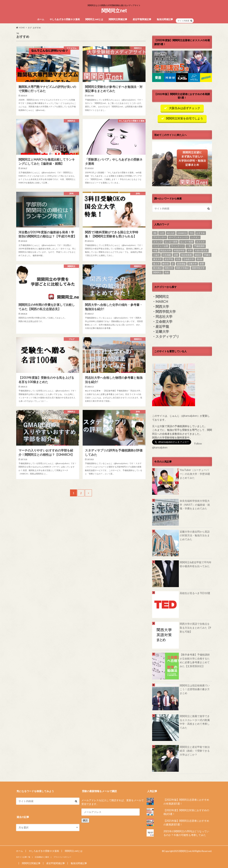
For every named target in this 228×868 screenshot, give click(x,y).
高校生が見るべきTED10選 (195, 593)
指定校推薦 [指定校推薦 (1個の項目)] (186, 255)
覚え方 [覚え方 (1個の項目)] (156, 264)
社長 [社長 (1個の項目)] (178, 259)
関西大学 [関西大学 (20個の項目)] (169, 268)
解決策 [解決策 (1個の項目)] (166, 264)
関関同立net (114, 11)
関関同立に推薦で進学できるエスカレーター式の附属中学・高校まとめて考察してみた (195, 722)
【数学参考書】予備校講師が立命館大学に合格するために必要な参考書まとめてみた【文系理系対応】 (195, 660)
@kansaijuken (190, 416)
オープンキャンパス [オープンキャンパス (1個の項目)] (178, 237)
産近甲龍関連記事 (142, 19)
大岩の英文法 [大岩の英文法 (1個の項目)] (201, 251)
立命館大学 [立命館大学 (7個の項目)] (189, 259)
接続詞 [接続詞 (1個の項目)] (198, 255)
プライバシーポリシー (62, 857)
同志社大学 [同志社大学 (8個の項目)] (166, 251)
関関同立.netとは (94, 19)
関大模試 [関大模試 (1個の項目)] (157, 268)
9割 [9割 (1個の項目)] (155, 233)
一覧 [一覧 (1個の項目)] (189, 246)
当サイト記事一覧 (23, 857)
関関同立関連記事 (118, 19)
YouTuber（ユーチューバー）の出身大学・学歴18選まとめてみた (195, 474)
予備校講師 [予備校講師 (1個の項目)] (199, 246)
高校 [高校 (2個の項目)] (167, 272)
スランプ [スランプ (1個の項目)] (157, 242)
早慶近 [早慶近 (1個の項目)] (207, 255)
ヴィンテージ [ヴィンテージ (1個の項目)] (177, 246)
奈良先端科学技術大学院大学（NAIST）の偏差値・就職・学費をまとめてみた (195, 505)
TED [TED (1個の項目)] (191, 233)
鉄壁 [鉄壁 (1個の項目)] (202, 264)
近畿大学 (162, 332)
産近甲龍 (162, 327)
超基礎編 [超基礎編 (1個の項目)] (181, 264)
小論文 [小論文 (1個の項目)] (156, 255)
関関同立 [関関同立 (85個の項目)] (157, 272)
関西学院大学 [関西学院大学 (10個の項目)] (198, 268)
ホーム (41, 19)
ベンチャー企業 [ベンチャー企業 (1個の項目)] (161, 246)
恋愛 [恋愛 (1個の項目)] (176, 255)
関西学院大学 (166, 312)
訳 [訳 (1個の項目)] (173, 264)
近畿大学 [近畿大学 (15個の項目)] (193, 264)
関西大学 (162, 307)
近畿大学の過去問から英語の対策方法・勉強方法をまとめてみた (195, 535)
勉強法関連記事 (165, 19)
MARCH (162, 302)
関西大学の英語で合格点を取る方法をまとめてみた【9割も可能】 (195, 628)
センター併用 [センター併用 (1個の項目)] (171, 242)
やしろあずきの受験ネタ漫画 (65, 19)
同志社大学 (164, 317)
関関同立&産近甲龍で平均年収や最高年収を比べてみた (196, 564)
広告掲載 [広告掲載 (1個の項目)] (167, 255)
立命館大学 (164, 322)
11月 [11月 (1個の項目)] (162, 233)
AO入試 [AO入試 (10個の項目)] (171, 233)
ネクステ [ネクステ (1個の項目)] (200, 242)
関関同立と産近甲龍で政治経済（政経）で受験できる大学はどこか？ (195, 751)
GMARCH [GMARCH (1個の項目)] (182, 233)
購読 (85, 820)
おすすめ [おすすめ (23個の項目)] (201, 233)
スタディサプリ (167, 337)
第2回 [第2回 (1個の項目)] (200, 259)
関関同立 (162, 297)
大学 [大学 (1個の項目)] (190, 251)
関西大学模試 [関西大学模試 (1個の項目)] (182, 268)
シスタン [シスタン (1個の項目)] (195, 237)
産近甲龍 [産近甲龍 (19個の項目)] (169, 259)
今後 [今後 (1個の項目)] (155, 251)
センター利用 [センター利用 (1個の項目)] (187, 242)
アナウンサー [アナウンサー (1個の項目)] (160, 237)
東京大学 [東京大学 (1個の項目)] (157, 259)
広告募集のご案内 (42, 857)
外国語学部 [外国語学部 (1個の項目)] (179, 251)
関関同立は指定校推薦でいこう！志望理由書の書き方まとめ (195, 689)
